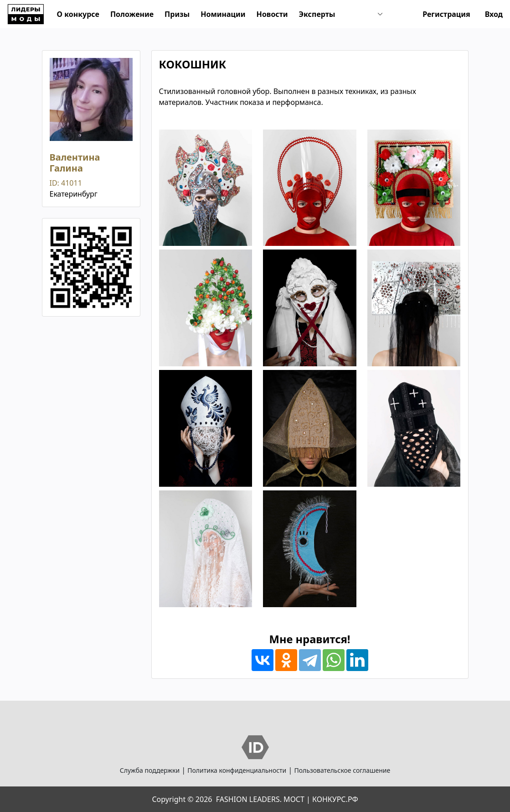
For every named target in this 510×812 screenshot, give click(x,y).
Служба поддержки (150, 770)
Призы (177, 14)
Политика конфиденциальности (237, 770)
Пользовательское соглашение (342, 770)
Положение (132, 14)
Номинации (223, 14)
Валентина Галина (75, 163)
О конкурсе (78, 14)
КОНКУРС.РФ (335, 799)
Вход (494, 14)
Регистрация (446, 14)
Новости (272, 14)
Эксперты (317, 14)
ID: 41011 (66, 183)
